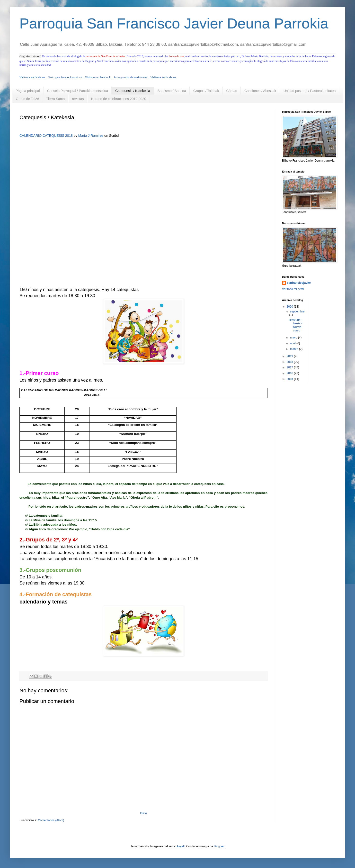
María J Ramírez (91, 136)
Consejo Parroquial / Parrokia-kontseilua (78, 91)
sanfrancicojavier (299, 283)
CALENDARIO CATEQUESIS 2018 (46, 136)
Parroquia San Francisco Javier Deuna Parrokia (174, 23)
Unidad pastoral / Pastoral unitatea (310, 91)
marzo (295, 349)
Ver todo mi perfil (293, 289)
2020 (290, 307)
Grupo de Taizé (27, 99)
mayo (294, 338)
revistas (78, 99)
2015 (290, 379)
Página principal (28, 91)
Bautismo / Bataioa (172, 91)
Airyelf (181, 846)
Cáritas (232, 91)
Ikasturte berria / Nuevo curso (296, 325)
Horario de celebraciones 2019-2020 (118, 99)
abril (293, 343)
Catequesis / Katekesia (133, 91)
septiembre (297, 311)
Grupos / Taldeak (206, 91)
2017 (290, 367)
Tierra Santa (56, 99)
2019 (290, 356)
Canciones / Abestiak (260, 91)
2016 (290, 373)
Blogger (219, 846)
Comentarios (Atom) (51, 820)
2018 (290, 362)
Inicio (143, 813)
